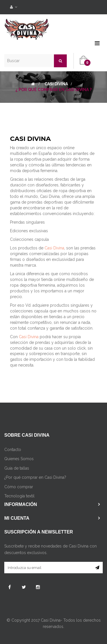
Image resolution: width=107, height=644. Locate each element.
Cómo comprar (19, 487)
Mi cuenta (17, 518)
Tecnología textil (19, 496)
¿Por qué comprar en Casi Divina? (35, 477)
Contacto (13, 450)
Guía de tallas (17, 468)
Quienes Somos (19, 459)
